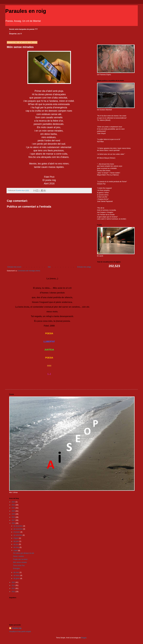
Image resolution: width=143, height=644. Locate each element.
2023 (14, 502)
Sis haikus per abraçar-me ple (24, 553)
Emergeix (16, 568)
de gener (17, 578)
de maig (17, 547)
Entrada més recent (14, 267)
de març (17, 572)
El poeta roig (17, 628)
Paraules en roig (26, 11)
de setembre (18, 535)
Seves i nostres (18, 556)
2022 (14, 505)
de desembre (18, 526)
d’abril (16, 551)
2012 (14, 592)
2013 (14, 588)
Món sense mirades (20, 562)
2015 (14, 582)
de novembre (18, 529)
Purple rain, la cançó (20, 559)
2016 (14, 523)
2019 (14, 514)
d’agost (16, 538)
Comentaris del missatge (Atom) (29, 271)
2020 (14, 511)
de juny (16, 544)
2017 (14, 520)
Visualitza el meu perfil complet (20, 632)
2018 (14, 517)
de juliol (16, 541)
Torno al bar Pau (19, 565)
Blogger (84, 638)
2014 (14, 585)
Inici (49, 267)
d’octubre (17, 532)
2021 (14, 508)
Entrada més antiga (84, 267)
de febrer (17, 575)
